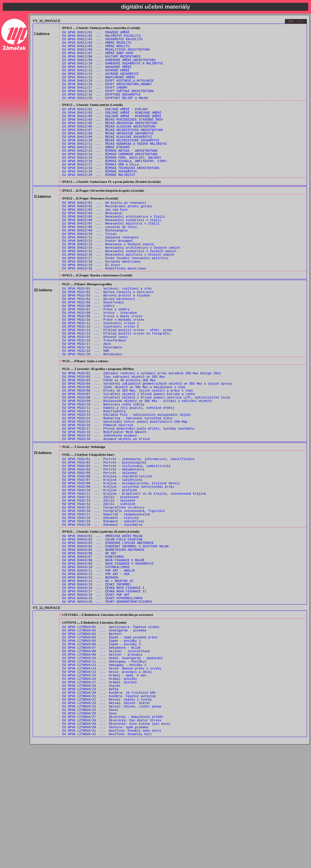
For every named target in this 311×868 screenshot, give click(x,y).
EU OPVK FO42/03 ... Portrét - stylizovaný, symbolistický (117, 542)
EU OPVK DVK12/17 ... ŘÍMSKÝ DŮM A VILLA (101, 190)
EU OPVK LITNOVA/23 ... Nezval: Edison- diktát (106, 821)
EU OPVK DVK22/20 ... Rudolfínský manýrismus (104, 311)
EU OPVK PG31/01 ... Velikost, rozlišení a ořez (107, 334)
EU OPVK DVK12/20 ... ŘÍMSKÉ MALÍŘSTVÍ (99, 202)
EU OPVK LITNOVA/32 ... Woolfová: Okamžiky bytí (107, 858)
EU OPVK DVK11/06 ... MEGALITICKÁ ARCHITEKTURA (106, 54)
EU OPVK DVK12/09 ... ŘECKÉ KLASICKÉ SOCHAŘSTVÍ (107, 157)
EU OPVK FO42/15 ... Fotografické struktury (103, 591)
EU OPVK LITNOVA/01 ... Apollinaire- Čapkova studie (111, 730)
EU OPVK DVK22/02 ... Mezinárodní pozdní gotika (107, 238)
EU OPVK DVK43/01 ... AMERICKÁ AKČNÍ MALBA (102, 625)
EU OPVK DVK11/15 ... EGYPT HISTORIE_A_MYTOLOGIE (108, 91)
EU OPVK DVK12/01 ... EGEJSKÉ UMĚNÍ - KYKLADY (105, 124)
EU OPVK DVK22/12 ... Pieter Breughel (98, 279)
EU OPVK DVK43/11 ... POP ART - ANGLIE (99, 666)
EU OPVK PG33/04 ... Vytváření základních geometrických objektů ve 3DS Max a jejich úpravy (147, 446)
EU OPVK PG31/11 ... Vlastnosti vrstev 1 (101, 375)
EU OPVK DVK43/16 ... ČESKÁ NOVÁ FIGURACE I (103, 686)
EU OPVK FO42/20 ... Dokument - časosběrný (102, 612)
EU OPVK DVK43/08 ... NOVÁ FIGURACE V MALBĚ (103, 653)
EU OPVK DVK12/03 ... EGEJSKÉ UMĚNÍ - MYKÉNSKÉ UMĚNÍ (112, 133)
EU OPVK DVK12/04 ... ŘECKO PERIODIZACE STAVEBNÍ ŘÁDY (113, 137)
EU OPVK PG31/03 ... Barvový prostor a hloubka (106, 342)
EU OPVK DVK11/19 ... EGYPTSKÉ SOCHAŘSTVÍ (102, 108)
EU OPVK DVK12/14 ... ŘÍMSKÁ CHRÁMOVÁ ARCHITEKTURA (110, 178)
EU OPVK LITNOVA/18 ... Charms (91, 800)
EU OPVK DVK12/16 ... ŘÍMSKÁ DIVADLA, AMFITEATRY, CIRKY (115, 186)
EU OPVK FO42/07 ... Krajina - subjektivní (102, 558)
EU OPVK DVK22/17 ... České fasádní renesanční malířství (116, 299)
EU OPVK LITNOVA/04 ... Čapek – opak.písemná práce (110, 743)
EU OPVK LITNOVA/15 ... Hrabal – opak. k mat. (105, 788)
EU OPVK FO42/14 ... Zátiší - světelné (99, 587)
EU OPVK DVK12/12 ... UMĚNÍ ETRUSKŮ (96, 170)
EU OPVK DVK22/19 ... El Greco (91, 307)
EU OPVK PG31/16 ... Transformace (94, 396)
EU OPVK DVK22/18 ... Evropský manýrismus (102, 303)
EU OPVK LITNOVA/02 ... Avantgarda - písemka (104, 734)
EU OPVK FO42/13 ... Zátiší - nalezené (99, 583)
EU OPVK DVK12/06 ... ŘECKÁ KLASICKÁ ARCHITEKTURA (109, 145)
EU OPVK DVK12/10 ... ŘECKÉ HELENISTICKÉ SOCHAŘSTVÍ (111, 161)
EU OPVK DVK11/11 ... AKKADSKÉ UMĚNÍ (97, 75)
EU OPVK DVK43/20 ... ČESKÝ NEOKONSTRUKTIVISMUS (107, 703)
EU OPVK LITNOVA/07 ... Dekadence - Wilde (102, 755)
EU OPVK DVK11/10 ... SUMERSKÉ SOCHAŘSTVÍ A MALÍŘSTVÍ (113, 71)
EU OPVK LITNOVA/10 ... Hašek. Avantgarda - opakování (113, 767)
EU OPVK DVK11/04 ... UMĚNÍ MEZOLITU (97, 46)
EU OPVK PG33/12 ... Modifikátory (94, 479)
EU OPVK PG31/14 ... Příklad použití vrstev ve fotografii (117, 387)
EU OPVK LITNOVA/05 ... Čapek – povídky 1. (102, 747)
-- (301, 22)
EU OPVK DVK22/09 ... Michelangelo (95, 266)
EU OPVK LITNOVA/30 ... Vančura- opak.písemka (105, 849)
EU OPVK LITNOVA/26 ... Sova (89, 833)
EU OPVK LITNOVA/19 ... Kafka (90, 804)
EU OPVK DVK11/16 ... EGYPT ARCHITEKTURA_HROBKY (107, 95)
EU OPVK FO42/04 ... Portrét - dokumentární (103, 546)
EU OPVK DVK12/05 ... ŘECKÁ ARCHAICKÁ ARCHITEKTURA (110, 141)
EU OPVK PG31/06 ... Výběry (89, 354)
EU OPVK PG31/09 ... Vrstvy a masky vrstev (102, 367)
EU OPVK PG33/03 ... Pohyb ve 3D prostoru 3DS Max (109, 442)
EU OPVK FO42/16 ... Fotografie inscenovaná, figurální (114, 595)
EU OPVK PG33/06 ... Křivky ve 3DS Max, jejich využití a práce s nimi (128, 454)
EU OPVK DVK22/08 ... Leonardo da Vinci (100, 262)
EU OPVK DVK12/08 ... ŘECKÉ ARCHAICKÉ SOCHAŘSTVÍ (108, 153)
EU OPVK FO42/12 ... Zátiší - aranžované (101, 579)
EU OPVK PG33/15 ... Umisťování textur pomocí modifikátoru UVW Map (125, 491)
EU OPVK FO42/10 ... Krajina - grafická (100, 571)
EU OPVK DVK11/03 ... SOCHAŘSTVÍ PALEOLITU (102, 42)
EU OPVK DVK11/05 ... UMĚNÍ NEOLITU (96, 50)
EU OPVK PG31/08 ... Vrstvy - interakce (100, 363)
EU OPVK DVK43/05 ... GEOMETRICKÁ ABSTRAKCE (103, 641)
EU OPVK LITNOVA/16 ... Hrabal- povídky (100, 792)
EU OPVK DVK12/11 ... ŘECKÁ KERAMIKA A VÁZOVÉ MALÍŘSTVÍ (115, 165)
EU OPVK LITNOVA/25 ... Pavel (90, 829)
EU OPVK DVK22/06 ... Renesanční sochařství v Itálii (112, 254)
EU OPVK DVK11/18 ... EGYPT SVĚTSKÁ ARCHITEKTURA (108, 103)
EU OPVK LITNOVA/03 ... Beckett (92, 738)
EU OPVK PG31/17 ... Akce (87, 400)
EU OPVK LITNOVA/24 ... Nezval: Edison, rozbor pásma (112, 825)
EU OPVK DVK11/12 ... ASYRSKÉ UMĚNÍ (96, 79)
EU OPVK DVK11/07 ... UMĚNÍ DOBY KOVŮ (98, 58)
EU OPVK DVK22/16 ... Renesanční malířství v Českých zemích (118, 295)
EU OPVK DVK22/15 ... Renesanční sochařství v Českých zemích (119, 291)
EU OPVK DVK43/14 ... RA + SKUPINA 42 (98, 678)
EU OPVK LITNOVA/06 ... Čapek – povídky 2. (102, 751)
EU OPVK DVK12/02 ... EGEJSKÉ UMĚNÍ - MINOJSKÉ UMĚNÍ (112, 128)
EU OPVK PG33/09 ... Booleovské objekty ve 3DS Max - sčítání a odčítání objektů (137, 466)
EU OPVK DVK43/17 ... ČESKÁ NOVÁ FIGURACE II (104, 690)
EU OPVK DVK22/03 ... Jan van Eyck (95, 242)
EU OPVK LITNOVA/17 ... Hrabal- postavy (100, 796)
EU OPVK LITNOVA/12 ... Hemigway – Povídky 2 (104, 775)
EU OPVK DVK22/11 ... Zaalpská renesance (101, 275)
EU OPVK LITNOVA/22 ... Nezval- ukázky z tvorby (107, 816)
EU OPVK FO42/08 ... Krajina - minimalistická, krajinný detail (121, 563)
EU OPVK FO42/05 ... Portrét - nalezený (100, 550)
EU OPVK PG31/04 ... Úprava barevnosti (99, 346)
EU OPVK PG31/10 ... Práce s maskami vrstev (103, 371)
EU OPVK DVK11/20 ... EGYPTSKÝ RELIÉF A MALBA (105, 112)
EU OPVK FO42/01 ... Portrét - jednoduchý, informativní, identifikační (129, 534)
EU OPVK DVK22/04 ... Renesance (92, 246)
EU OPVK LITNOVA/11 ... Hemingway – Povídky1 (104, 771)
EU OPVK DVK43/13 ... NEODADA (90, 674)
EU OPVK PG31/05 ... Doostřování (93, 350)
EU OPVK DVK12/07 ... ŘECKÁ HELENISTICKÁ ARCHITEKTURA (113, 149)
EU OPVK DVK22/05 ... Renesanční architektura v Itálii (114, 250)
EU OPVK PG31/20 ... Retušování (92, 412)
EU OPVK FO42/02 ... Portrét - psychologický (104, 538)
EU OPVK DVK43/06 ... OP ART (89, 645)
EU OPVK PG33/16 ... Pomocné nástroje (98, 495)
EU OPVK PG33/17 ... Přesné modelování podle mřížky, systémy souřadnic (129, 499)
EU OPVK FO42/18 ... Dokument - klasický (101, 604)
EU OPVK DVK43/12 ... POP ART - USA (96, 670)
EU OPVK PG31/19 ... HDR (86, 408)
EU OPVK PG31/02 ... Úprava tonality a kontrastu (108, 338)
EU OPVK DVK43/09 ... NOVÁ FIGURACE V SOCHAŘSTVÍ (108, 657)
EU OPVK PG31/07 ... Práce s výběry (96, 359)
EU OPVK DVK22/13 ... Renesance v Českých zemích (108, 283)
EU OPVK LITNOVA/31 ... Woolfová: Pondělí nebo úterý (112, 853)
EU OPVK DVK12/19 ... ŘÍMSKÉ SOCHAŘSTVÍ (100, 198)
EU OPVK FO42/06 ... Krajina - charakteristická (107, 554)
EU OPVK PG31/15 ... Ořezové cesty (95, 391)
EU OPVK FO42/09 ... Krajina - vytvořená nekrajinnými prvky (118, 567)
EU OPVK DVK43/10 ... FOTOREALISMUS (96, 662)
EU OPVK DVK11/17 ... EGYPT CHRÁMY (95, 99)
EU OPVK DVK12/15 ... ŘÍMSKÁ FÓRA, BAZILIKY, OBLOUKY (112, 182)
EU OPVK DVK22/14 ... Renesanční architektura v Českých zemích (121, 287)
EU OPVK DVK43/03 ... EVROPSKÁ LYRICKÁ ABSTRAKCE (108, 633)
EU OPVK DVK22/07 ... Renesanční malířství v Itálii (111, 258)
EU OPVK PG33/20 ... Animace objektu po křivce (106, 511)
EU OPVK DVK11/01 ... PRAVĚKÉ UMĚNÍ (96, 34)
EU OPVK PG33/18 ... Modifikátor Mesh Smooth (104, 503)
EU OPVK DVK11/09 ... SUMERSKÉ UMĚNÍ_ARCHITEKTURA (109, 66)
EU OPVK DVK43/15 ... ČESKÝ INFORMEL (97, 682)
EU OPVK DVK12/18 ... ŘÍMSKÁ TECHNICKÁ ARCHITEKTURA (111, 194)
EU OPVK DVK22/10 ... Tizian (89, 270)
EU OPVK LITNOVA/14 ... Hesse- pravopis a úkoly (107, 784)
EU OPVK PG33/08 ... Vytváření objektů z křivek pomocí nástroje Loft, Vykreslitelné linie (146, 462)
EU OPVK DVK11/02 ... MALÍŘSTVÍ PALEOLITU (102, 38)
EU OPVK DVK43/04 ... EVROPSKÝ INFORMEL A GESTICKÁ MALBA (116, 637)
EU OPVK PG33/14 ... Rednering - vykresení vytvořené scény (117, 487)
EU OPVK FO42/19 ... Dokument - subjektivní (103, 608)
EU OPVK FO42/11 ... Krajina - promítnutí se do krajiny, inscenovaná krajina (134, 575)
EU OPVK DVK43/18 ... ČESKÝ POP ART (96, 694)
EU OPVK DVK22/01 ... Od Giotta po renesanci (104, 233)
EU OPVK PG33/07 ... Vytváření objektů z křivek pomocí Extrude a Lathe (129, 458)
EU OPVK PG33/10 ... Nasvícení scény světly (103, 470)
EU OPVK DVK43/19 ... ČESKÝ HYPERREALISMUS (102, 698)
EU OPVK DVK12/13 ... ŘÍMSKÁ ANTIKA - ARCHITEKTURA (110, 174)
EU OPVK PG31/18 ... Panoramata (92, 404)
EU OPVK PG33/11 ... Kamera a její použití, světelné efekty (118, 474)
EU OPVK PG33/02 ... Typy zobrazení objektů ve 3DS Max (114, 437)
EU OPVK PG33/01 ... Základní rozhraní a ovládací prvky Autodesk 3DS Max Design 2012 (142, 433)
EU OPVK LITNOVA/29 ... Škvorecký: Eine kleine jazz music (117, 845)
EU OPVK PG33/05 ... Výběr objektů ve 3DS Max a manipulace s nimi (124, 450)
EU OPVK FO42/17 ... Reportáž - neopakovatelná (106, 600)
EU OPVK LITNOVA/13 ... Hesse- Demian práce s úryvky (112, 780)
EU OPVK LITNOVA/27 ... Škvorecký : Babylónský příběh (113, 837)
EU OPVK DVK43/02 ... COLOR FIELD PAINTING (102, 629)
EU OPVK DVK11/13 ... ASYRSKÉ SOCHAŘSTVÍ (101, 83)
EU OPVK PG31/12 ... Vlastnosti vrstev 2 (101, 379)
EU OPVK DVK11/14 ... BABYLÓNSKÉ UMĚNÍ (99, 87)
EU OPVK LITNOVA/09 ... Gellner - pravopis (102, 763)
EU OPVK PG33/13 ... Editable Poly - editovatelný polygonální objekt (127, 483)
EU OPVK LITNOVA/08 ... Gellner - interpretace (106, 759)
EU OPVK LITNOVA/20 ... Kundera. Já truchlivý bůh (109, 808)
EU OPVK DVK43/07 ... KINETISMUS (93, 649)
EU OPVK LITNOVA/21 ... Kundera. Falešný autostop (109, 812)
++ (291, 22)
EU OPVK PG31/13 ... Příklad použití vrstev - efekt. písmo (117, 383)
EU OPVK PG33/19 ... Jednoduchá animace (100, 507)
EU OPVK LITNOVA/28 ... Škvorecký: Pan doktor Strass (112, 841)
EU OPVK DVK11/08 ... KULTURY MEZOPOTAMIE (102, 62)
